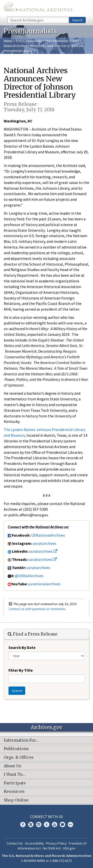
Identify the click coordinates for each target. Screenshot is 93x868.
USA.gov (69, 848)
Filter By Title (21, 670)
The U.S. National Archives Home (38, 8)
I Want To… (15, 775)
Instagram (39, 824)
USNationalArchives (48, 535)
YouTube (55, 824)
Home (8, 41)
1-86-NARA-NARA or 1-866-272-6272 (46, 861)
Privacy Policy (56, 843)
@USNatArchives (29, 576)
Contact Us (15, 843)
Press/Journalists (29, 41)
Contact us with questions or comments (37, 609)
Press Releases (57, 41)
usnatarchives (45, 543)
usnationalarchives (44, 584)
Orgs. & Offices (19, 757)
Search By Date (22, 647)
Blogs (62, 824)
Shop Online (16, 800)
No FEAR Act (52, 848)
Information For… (21, 740)
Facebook (23, 824)
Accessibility (34, 843)
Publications (16, 749)
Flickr (70, 824)
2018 (76, 41)
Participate (15, 783)
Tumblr (47, 824)
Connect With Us (46, 817)
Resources (14, 792)
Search (77, 20)
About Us (13, 766)
